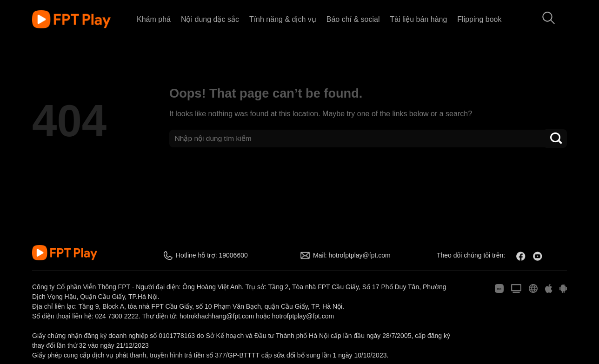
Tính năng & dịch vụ (283, 19)
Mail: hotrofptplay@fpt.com (352, 255)
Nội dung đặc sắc (210, 19)
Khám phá (154, 19)
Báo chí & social (353, 19)
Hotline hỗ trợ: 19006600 (212, 255)
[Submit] (556, 138)
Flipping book (479, 19)
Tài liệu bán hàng (418, 19)
